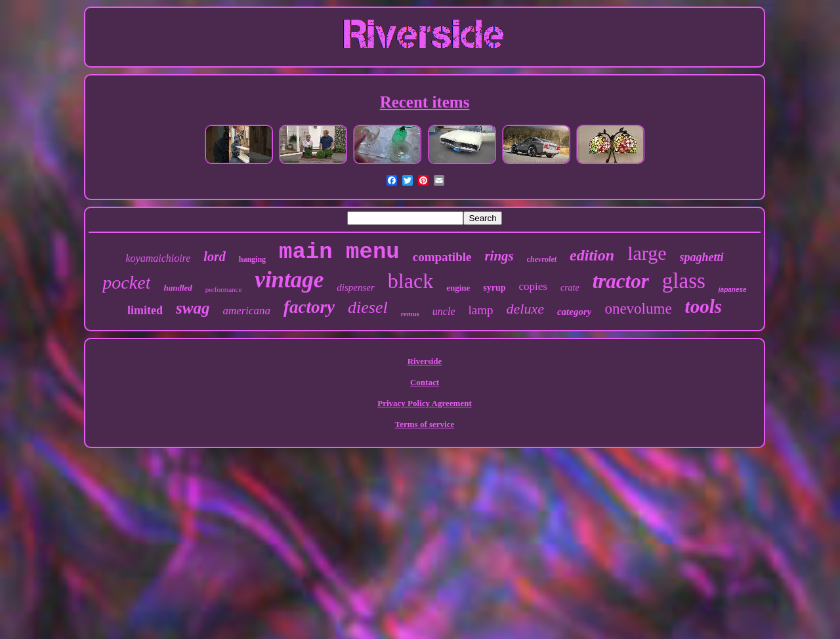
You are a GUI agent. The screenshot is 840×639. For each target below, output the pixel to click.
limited (145, 310)
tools (703, 306)
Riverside (425, 361)
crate (570, 288)
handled (178, 288)
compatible (442, 257)
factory (309, 307)
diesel (368, 307)
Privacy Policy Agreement (424, 403)
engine (458, 288)
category (574, 312)
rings (499, 256)
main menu (339, 252)
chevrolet (542, 259)
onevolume (638, 309)
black (410, 281)
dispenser (356, 287)
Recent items (425, 102)
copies (533, 286)
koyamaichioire (158, 258)
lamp (481, 310)
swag (193, 308)
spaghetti (702, 257)
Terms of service (425, 424)
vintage (289, 280)
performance (224, 289)
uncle (444, 311)
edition (592, 255)
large (647, 253)
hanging (252, 259)
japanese (733, 290)
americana (246, 311)
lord (214, 257)
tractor (621, 281)
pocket (126, 282)
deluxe (525, 309)
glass (684, 281)
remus (410, 314)
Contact (425, 382)
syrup (494, 288)
